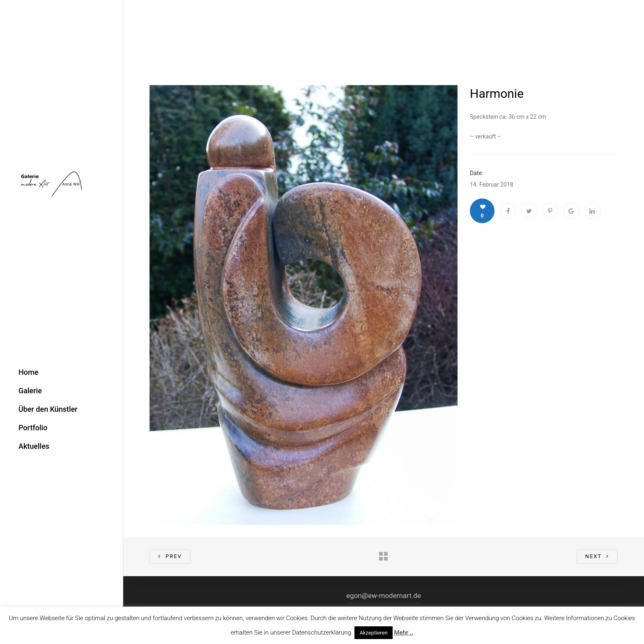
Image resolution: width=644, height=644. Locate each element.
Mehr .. (404, 632)
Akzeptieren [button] (373, 633)
